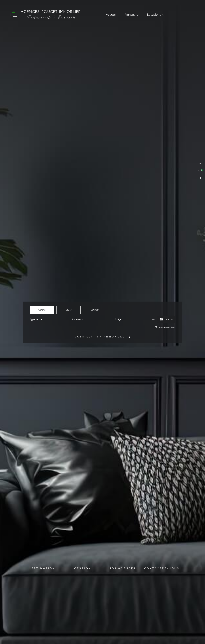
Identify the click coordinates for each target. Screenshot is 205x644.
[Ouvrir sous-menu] (137, 15)
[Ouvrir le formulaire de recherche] (166, 320)
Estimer (95, 310)
